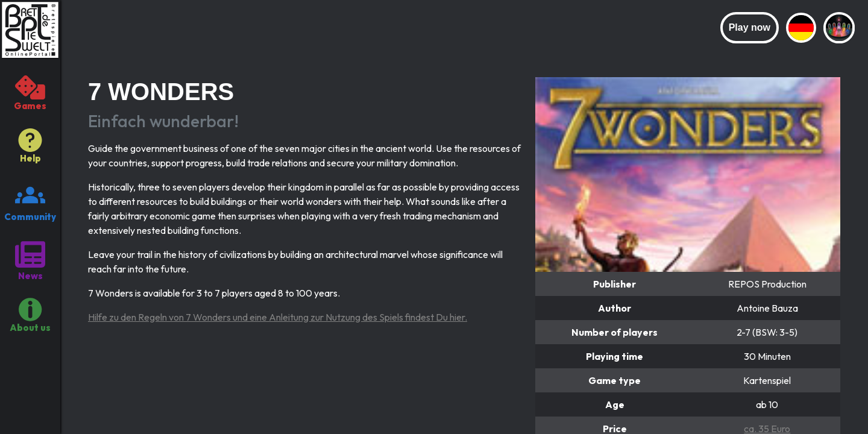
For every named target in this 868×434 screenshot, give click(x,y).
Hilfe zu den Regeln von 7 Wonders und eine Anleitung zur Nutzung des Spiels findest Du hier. (278, 317)
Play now (750, 27)
